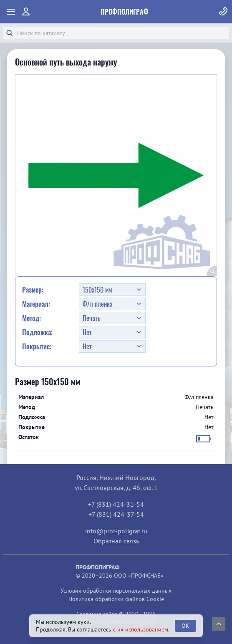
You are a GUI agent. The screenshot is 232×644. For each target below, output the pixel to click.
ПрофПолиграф (125, 12)
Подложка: (37, 332)
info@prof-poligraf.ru (116, 531)
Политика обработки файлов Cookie (116, 599)
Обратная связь (116, 541)
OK (185, 626)
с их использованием (141, 629)
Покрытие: (37, 346)
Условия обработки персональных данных (116, 591)
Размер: (33, 290)
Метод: (32, 318)
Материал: (36, 304)
